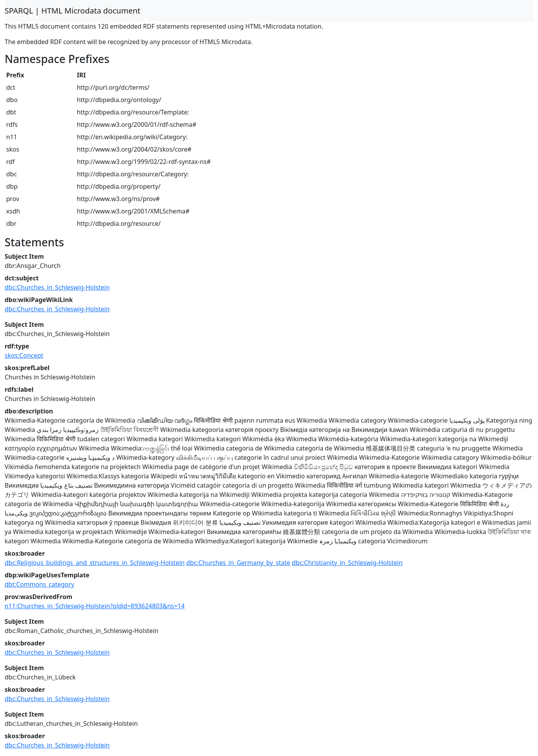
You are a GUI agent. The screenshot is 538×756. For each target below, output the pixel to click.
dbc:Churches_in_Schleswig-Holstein (57, 287)
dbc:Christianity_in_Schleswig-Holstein (347, 563)
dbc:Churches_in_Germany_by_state (238, 563)
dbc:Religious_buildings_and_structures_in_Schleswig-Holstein (95, 563)
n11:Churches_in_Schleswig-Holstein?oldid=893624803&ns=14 (95, 606)
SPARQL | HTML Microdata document (73, 11)
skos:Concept (24, 355)
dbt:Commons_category (39, 584)
